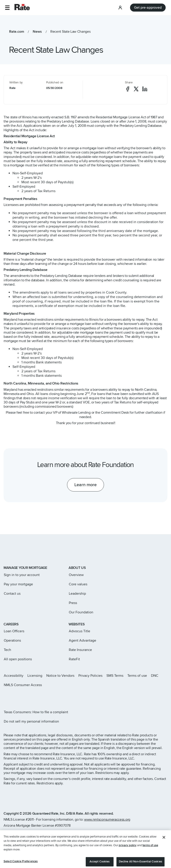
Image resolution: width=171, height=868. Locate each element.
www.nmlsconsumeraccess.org (107, 820)
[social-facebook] (128, 89)
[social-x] (136, 89)
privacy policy (128, 864)
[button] (7, 8)
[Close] (164, 856)
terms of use (150, 864)
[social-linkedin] (145, 89)
